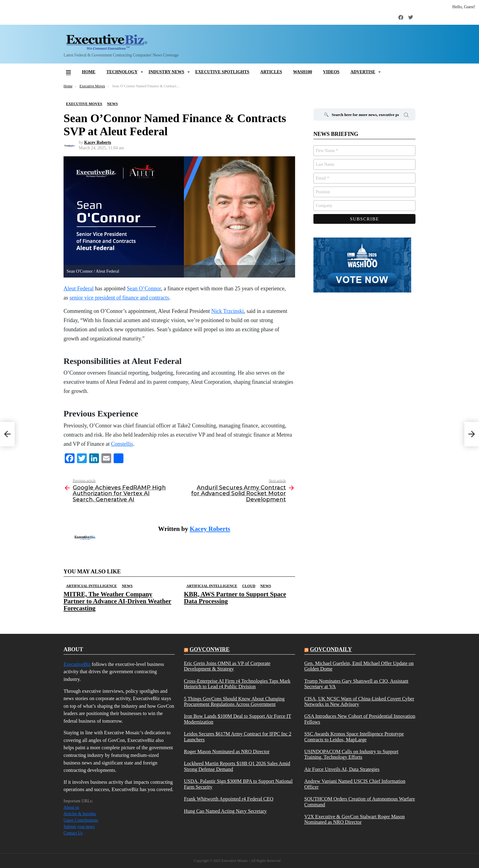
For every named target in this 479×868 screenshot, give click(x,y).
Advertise (363, 72)
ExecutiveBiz (77, 664)
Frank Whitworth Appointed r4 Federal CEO (229, 799)
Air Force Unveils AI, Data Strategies (342, 769)
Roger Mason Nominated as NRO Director (227, 752)
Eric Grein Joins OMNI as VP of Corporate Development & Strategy (227, 666)
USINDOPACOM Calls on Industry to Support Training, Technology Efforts (351, 754)
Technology (122, 72)
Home (89, 72)
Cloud (249, 586)
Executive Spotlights (222, 72)
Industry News (166, 72)
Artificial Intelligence (91, 586)
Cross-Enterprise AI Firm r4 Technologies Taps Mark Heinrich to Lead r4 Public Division (237, 684)
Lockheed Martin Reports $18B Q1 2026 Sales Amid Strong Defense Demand (237, 766)
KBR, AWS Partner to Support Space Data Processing (235, 598)
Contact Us (73, 833)
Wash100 (302, 72)
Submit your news (79, 827)
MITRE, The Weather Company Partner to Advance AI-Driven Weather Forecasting (117, 601)
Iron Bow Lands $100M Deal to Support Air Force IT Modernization (238, 719)
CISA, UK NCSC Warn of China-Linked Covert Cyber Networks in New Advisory (359, 702)
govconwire (209, 649)
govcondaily (331, 649)
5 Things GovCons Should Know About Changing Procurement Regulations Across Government (234, 702)
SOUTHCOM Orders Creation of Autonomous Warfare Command (360, 802)
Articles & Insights (80, 814)
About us (71, 807)
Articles (271, 72)
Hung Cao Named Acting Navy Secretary (225, 811)
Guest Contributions (81, 820)
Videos (331, 72)
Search (406, 116)
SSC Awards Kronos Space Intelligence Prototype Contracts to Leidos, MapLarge (354, 737)
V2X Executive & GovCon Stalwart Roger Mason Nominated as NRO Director (355, 819)
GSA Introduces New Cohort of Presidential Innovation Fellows (360, 719)
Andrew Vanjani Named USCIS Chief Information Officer (355, 784)
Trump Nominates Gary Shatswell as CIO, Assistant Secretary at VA (356, 684)
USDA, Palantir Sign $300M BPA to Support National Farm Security (238, 784)
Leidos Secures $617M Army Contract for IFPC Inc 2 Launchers (238, 737)
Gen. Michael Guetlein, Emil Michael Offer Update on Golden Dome (359, 666)
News (127, 586)
